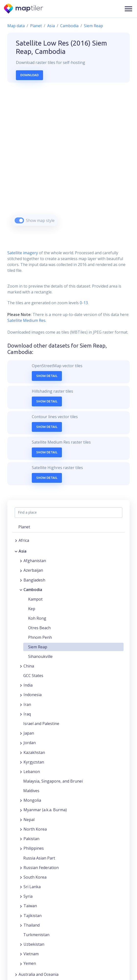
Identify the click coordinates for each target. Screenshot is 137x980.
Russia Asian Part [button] (39, 858)
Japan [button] (29, 733)
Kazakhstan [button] (34, 752)
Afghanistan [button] (35, 561)
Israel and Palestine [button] (41, 724)
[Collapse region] (16, 551)
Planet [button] (24, 527)
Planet (36, 26)
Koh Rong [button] (37, 618)
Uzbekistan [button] (34, 944)
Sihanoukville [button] (40, 656)
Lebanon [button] (32, 772)
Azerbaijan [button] (33, 570)
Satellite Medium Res (26, 320)
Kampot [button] (35, 599)
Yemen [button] (30, 963)
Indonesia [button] (33, 695)
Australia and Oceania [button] (39, 974)
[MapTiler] (24, 9)
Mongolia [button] (32, 800)
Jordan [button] (30, 743)
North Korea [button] (35, 829)
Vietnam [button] (31, 954)
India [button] (28, 685)
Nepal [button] (29, 820)
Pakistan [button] (31, 839)
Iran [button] (27, 704)
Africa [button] (24, 540)
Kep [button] (32, 609)
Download (29, 75)
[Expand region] (16, 540)
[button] (128, 9)
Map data (16, 26)
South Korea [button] (35, 877)
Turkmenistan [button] (36, 935)
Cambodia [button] (33, 590)
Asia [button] (23, 551)
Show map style (40, 220)
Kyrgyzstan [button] (34, 762)
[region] (68, 160)
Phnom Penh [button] (40, 637)
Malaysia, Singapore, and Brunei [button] (53, 781)
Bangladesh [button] (34, 580)
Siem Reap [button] (38, 647)
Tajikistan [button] (33, 916)
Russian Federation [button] (41, 868)
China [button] (29, 666)
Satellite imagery (23, 253)
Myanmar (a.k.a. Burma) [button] (45, 810)
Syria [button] (28, 896)
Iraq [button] (27, 714)
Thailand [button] (32, 925)
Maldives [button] (31, 791)
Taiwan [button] (30, 906)
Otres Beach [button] (39, 628)
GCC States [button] (33, 676)
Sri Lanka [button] (32, 887)
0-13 (83, 303)
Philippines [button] (34, 848)
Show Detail (47, 376)
